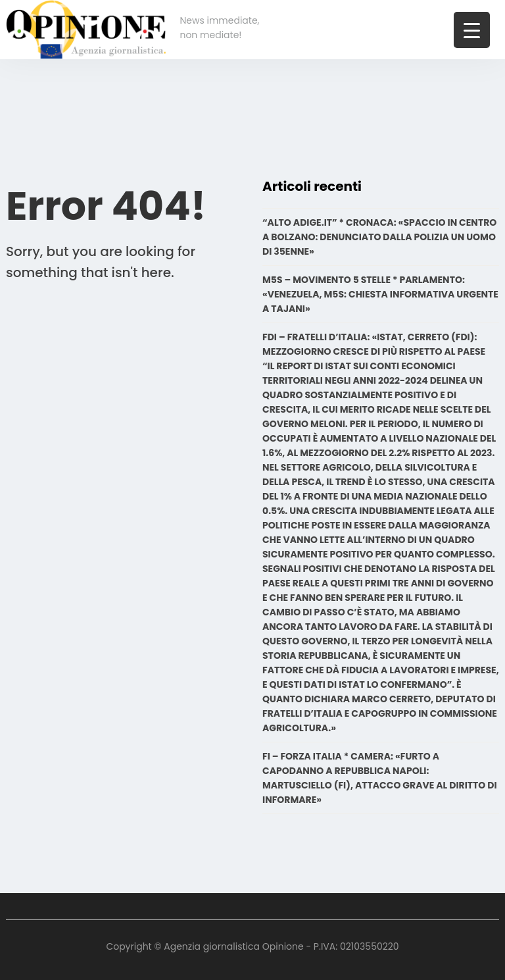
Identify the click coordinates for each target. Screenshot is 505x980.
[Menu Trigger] (472, 30)
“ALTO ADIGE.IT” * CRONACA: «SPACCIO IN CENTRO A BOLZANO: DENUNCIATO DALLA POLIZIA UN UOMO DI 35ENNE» (379, 237)
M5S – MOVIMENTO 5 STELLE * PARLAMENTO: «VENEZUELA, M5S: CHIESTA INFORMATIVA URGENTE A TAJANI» (380, 294)
